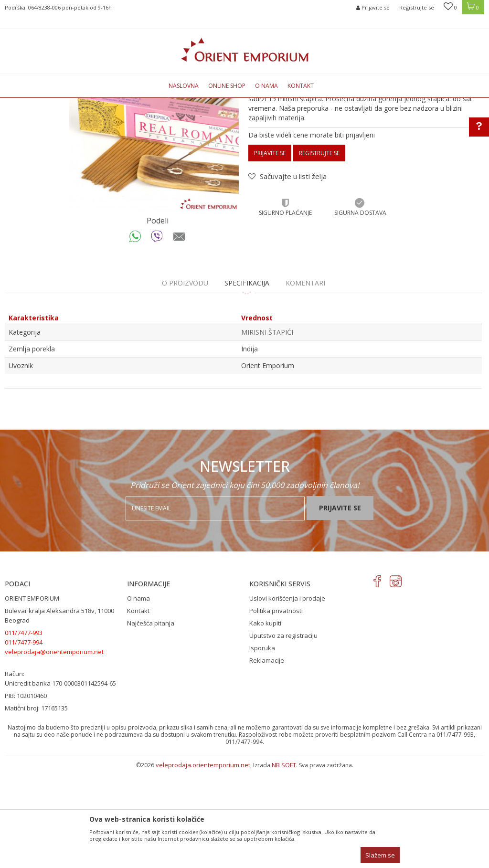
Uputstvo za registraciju (283, 733)
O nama (138, 696)
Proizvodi (106, 103)
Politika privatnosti (276, 709)
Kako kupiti (265, 721)
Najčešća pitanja (151, 721)
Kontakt (138, 709)
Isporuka (262, 746)
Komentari (305, 381)
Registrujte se (417, 7)
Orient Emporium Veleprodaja (46, 103)
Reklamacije (267, 758)
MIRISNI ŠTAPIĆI (146, 103)
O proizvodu (185, 381)
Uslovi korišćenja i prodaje (287, 696)
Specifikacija (247, 381)
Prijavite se (270, 251)
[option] (154, 224)
